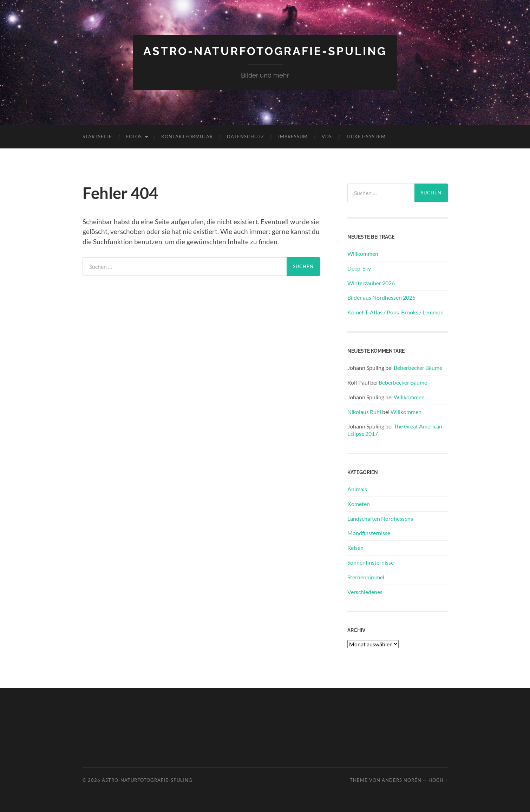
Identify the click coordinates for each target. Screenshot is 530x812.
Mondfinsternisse (369, 533)
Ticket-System (366, 137)
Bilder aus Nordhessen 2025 (381, 297)
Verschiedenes (365, 592)
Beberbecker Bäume (418, 368)
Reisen (355, 548)
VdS (327, 137)
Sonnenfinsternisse (371, 562)
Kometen (359, 504)
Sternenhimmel (366, 577)
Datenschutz (246, 137)
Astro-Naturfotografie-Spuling (265, 51)
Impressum (293, 137)
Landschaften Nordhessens (380, 518)
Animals (357, 489)
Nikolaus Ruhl (364, 412)
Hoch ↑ (438, 780)
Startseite (97, 137)
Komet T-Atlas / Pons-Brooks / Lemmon (395, 312)
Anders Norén (402, 780)
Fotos (134, 137)
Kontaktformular (187, 137)
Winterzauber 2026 (371, 283)
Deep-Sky (359, 268)
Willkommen (363, 254)
